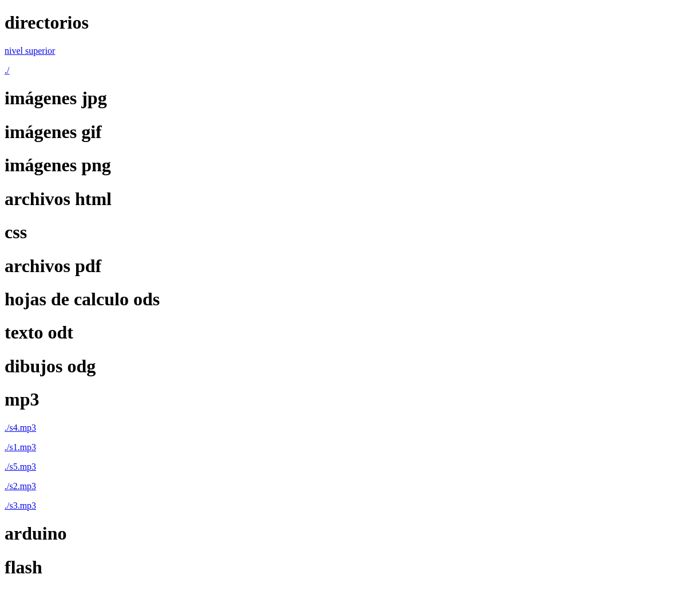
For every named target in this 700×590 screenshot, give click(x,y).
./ (7, 70)
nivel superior (30, 51)
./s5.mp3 (20, 467)
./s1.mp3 (20, 447)
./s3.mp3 (20, 506)
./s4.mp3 (20, 428)
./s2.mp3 (20, 486)
